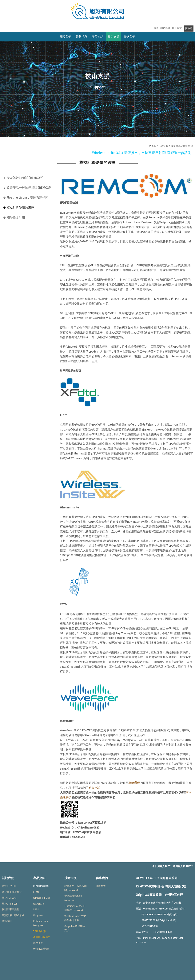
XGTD (36, 909)
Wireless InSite (42, 898)
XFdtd (36, 892)
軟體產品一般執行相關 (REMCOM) (30, 188)
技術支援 (164, 146)
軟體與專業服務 (11, 909)
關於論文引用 (16, 218)
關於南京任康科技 (12, 892)
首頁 (154, 146)
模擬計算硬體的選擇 (182, 146)
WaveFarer (39, 904)
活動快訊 (7, 921)
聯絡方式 (101, 886)
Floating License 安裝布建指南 (28, 198)
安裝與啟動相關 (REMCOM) (25, 178)
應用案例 (38, 943)
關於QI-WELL (9, 886)
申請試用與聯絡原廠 (13, 915)
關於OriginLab (10, 904)
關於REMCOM (9, 898)
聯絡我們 (134, 783)
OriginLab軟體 (41, 949)
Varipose (38, 915)
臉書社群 (94, 788)
